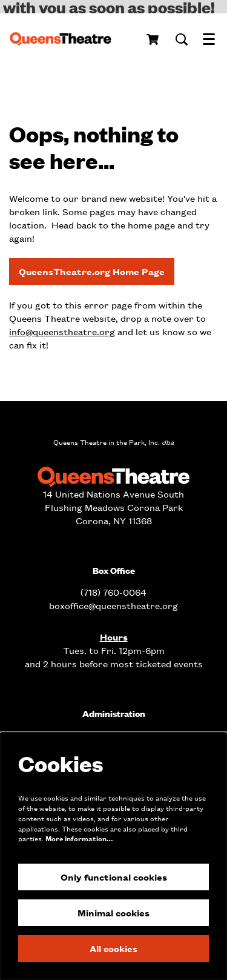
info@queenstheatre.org (62, 331)
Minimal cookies (113, 912)
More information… (79, 838)
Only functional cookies (114, 877)
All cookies (113, 948)
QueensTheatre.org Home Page (92, 271)
